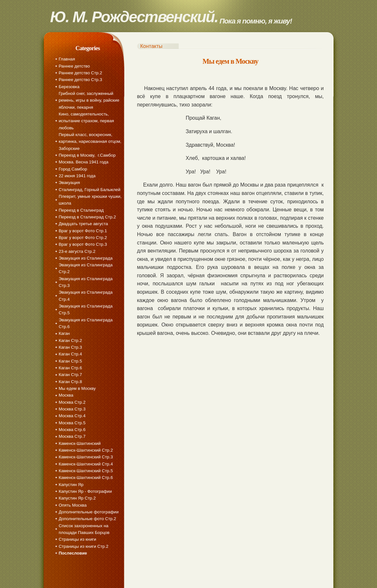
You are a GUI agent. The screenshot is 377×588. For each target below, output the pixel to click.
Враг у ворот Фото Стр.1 (83, 231)
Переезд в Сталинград (81, 210)
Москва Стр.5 (72, 423)
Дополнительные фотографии (89, 512)
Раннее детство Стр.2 (80, 73)
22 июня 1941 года (77, 176)
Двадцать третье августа (83, 224)
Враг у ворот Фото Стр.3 (83, 244)
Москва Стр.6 (72, 430)
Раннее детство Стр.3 (80, 80)
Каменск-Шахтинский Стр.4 (86, 464)
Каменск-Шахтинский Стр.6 (86, 478)
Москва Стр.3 (72, 409)
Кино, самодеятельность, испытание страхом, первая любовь (86, 121)
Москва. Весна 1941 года (84, 162)
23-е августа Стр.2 (77, 251)
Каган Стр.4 (70, 354)
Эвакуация (69, 183)
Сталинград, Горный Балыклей (90, 190)
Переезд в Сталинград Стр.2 (87, 217)
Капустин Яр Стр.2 (77, 498)
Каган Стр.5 (70, 361)
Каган (64, 333)
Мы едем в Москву (77, 388)
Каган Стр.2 (70, 340)
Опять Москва (73, 505)
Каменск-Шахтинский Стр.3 (86, 457)
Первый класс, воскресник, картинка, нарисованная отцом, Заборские (90, 142)
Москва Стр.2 (72, 402)
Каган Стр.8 (70, 382)
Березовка (69, 87)
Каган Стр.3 (70, 347)
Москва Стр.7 (72, 436)
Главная (67, 59)
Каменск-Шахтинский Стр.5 (86, 471)
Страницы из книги (77, 539)
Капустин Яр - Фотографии (85, 491)
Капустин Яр (71, 485)
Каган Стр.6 (70, 368)
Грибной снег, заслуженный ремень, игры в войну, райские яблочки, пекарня (89, 100)
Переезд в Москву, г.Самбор (87, 155)
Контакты (151, 46)
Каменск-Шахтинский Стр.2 (86, 450)
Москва (66, 395)
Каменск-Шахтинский (80, 443)
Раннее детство (74, 66)
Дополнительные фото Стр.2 (87, 519)
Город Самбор (73, 169)
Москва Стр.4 (72, 416)
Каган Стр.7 (70, 375)
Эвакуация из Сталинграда (86, 258)
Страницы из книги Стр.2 (83, 546)
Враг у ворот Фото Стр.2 (83, 238)
